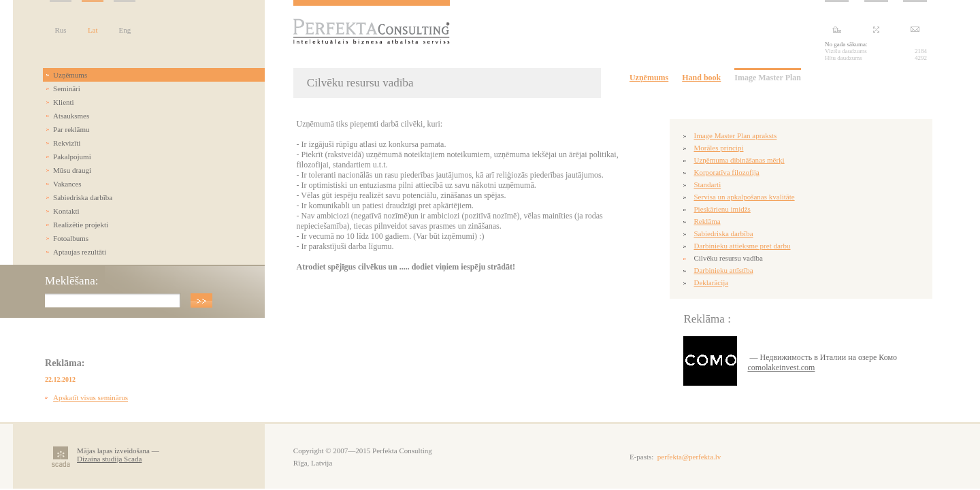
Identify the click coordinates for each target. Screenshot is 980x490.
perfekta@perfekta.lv (689, 457)
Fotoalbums (71, 238)
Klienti (64, 102)
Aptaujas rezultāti (80, 252)
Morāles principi (718, 148)
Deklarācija (711, 282)
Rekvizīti (67, 143)
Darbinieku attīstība (723, 270)
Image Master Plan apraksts (735, 135)
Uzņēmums (70, 75)
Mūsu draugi (72, 170)
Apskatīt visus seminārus (91, 397)
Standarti (707, 184)
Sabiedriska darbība (83, 197)
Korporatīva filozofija (726, 172)
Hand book (701, 78)
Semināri (67, 88)
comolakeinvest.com (781, 367)
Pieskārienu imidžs (722, 209)
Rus (61, 30)
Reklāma (707, 221)
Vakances (67, 184)
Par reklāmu (71, 129)
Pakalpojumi (72, 157)
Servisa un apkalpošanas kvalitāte (744, 197)
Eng (125, 30)
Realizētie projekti (81, 225)
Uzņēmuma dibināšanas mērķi (739, 160)
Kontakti (66, 211)
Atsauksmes (71, 116)
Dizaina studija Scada (109, 459)
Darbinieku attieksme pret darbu (742, 246)
